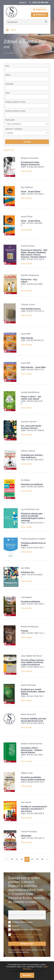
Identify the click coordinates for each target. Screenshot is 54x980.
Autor (7, 93)
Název (8, 75)
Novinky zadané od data (15, 102)
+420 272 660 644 (40, 2)
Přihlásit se (41, 15)
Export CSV (9, 150)
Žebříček (15, 926)
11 (17, 859)
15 (37, 859)
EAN (7, 66)
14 (32, 859)
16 (42, 859)
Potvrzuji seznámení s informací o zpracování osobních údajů (25, 936)
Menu (13, 30)
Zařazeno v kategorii (14, 129)
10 (12, 859)
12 (22, 859)
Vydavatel (9, 84)
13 (27, 859)
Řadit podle (10, 120)
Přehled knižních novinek (22, 922)
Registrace (41, 9)
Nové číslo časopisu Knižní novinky (26, 930)
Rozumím (27, 975)
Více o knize (26, 171)
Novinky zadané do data (15, 111)
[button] (47, 88)
